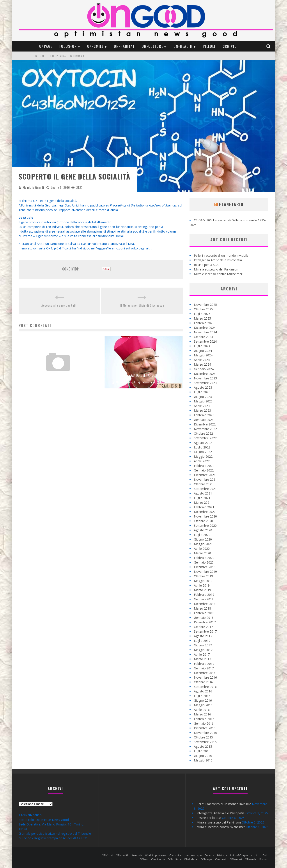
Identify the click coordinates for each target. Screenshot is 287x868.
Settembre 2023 (205, 383)
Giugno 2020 (203, 539)
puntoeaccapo (193, 855)
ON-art (144, 859)
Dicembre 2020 (205, 512)
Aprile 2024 (202, 360)
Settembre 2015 (205, 742)
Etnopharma (58, 56)
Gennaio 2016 (204, 723)
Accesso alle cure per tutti (59, 305)
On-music (221, 859)
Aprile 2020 (202, 549)
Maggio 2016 (203, 705)
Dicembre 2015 (205, 728)
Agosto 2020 (203, 530)
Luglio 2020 (202, 535)
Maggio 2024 (203, 355)
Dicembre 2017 (205, 622)
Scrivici (230, 46)
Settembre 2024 (205, 341)
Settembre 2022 (205, 438)
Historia (222, 855)
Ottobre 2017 (203, 627)
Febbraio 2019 (204, 595)
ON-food (107, 855)
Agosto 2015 (203, 746)
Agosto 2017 (203, 636)
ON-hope (206, 859)
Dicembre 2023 (205, 374)
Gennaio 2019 (204, 599)
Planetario (231, 204)
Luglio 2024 (202, 346)
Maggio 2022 (203, 456)
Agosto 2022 (203, 443)
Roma (263, 859)
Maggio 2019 (203, 581)
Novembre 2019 (205, 572)
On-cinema (158, 859)
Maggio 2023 (203, 401)
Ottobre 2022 (203, 433)
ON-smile (95, 46)
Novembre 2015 (205, 733)
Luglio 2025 (202, 314)
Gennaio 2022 (204, 470)
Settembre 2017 (205, 631)
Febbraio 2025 (204, 323)
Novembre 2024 (205, 332)
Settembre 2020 (205, 526)
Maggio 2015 (203, 760)
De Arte (210, 855)
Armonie (137, 855)
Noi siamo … (58, 375)
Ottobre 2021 (203, 484)
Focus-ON (68, 46)
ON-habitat (124, 46)
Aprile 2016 (202, 710)
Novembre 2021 (205, 479)
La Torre (41, 56)
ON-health (183, 46)
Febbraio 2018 (204, 613)
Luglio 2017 (202, 641)
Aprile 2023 (202, 406)
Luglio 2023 (202, 392)
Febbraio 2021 (204, 507)
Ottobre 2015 (203, 737)
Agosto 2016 (203, 691)
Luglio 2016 (202, 696)
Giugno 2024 (203, 351)
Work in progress (156, 855)
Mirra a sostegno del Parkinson (216, 269)
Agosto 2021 (203, 493)
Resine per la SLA (206, 265)
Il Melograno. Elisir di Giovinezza (142, 305)
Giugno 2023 (203, 397)
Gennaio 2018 (204, 618)
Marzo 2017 (202, 659)
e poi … (255, 855)
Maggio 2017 (203, 650)
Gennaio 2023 (204, 420)
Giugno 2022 (203, 452)
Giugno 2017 (203, 645)
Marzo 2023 (202, 410)
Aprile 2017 (202, 654)
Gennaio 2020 (204, 562)
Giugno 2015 (203, 756)
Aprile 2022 (202, 461)
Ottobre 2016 (203, 682)
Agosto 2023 (203, 387)
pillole (209, 46)
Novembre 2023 (205, 378)
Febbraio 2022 (204, 466)
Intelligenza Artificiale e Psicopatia (218, 260)
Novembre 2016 (205, 677)
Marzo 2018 (202, 608)
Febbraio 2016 (204, 719)
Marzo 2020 (202, 553)
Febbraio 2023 (204, 415)
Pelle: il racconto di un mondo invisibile (221, 255)
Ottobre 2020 (203, 521)
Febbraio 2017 (204, 664)
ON (265, 855)
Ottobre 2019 (203, 576)
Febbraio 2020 (204, 558)
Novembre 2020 (205, 516)
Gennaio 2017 (204, 668)
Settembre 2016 (205, 687)
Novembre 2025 (205, 305)
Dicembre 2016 (205, 673)
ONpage (46, 46)
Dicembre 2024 (205, 328)
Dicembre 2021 (205, 475)
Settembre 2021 (205, 489)
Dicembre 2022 (205, 424)
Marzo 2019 (202, 590)
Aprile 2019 (202, 585)
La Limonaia (77, 56)
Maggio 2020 (203, 544)
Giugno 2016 (203, 700)
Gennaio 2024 (204, 369)
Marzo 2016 (202, 714)
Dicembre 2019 (205, 567)
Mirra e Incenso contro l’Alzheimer (218, 274)
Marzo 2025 (202, 318)
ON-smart (236, 859)
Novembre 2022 (205, 429)
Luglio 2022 (202, 447)
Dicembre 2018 (205, 604)
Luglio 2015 (202, 751)
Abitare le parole (144, 375)
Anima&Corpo (239, 855)
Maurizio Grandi (33, 187)
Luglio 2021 (202, 498)
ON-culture (152, 46)
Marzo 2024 (202, 364)
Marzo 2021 (202, 502)
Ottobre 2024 (203, 337)
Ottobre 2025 (203, 309)
